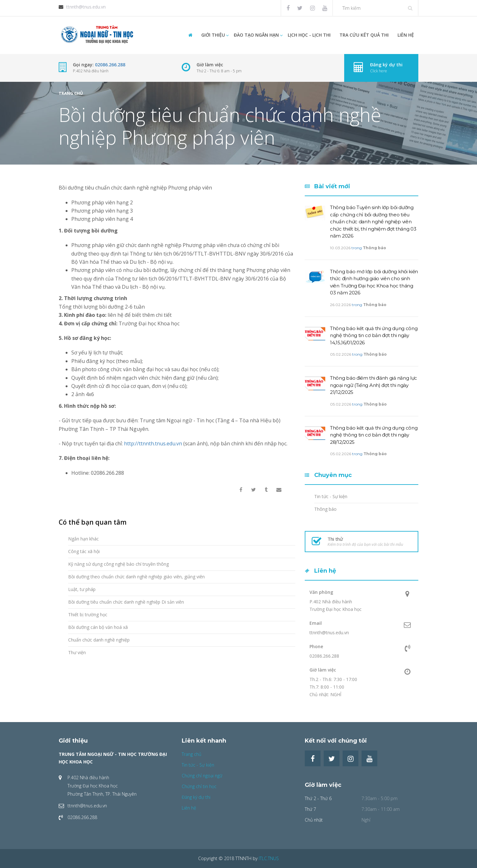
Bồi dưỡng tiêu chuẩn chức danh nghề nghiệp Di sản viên (126, 602)
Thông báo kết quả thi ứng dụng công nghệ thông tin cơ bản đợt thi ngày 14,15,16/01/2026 (374, 335)
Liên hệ (406, 35)
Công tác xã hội (84, 551)
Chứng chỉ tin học (199, 786)
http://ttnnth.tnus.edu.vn (153, 443)
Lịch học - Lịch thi (309, 35)
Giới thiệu (213, 35)
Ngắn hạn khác (83, 539)
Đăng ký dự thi (196, 797)
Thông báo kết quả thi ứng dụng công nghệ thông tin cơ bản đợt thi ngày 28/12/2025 (374, 435)
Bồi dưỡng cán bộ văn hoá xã (98, 627)
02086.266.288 (110, 65)
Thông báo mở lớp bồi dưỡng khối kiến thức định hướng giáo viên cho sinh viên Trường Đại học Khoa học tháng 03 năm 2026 (374, 282)
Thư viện (77, 652)
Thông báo (374, 248)
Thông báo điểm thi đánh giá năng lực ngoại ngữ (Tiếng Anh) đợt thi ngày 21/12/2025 (374, 385)
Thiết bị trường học (88, 615)
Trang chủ (71, 93)
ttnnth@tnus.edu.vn (86, 7)
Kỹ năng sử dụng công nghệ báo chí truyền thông (118, 564)
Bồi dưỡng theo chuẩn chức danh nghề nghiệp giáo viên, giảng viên (136, 577)
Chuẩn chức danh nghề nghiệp (99, 640)
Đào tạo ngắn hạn (256, 35)
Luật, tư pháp (82, 589)
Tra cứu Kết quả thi (364, 35)
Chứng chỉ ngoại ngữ (202, 776)
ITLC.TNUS (269, 858)
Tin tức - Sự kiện (331, 496)
